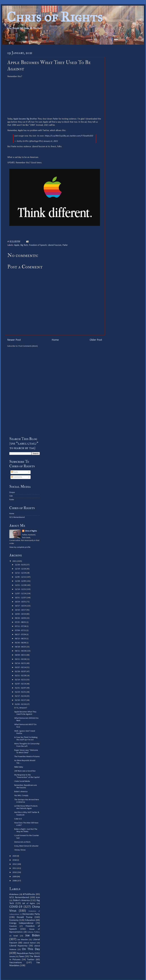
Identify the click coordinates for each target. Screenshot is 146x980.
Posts (14, 472)
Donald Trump (25, 917)
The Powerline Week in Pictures (27, 757)
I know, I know (20, 850)
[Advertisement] (25, 390)
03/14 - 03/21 (21, 663)
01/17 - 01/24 (21, 696)
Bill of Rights (29, 904)
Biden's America (21, 900)
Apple (17, 245)
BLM (38, 898)
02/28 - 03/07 (21, 672)
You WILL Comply (21, 796)
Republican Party (25, 953)
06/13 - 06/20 (21, 639)
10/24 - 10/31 (21, 602)
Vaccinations (16, 963)
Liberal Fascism (55, 245)
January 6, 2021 (51, 141)
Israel (16, 936)
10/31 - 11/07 (21, 598)
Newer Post (14, 340)
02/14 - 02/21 (21, 680)
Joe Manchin (23, 940)
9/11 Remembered (17, 517)
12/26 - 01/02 (21, 565)
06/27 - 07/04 (21, 635)
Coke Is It (18, 819)
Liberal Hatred (29, 943)
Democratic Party (31, 914)
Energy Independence (21, 923)
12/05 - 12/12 (21, 577)
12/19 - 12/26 (21, 569)
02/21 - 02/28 (21, 676)
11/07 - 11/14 (21, 594)
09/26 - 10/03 (21, 618)
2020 (15, 856)
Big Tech (24, 245)
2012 (15, 864)
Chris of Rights (55, 17)
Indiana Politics (34, 932)
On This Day (31, 949)
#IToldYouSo (29, 894)
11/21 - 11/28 (21, 585)
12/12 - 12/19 (21, 573)
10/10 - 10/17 (21, 610)
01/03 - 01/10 (21, 704)
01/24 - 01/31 (21, 692)
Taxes (22, 956)
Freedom (13, 926)
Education (30, 920)
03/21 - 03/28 (21, 659)
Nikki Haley (19, 767)
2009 (15, 877)
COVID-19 (16, 907)
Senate (12, 957)
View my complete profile (20, 547)
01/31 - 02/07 (21, 688)
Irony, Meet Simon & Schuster (26, 846)
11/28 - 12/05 (21, 581)
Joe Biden (32, 936)
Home (55, 340)
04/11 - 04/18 (21, 651)
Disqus (12, 492)
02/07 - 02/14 (21, 684)
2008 (15, 881)
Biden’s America (21, 792)
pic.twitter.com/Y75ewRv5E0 (80, 136)
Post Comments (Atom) (28, 346)
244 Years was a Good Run (25, 771)
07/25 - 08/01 (21, 622)
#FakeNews (14, 894)
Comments (17, 477)
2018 (15, 860)
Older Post (96, 340)
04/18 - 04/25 (21, 647)
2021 (15, 561)
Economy (14, 920)
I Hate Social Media (22, 781)
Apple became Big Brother (25, 119)
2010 (15, 872)
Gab (11, 496)
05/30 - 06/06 (21, 643)
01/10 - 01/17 (21, 700)
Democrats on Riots (22, 842)
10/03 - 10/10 (21, 614)
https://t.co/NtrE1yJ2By (55, 136)
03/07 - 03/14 (21, 667)
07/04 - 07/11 (21, 630)
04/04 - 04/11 (21, 655)
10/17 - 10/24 (21, 606)
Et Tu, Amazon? (21, 708)
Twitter (31, 960)
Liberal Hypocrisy (18, 946)
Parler (55, 119)
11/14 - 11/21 (21, 589)
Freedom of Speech (38, 245)
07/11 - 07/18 (21, 626)
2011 (15, 868)
